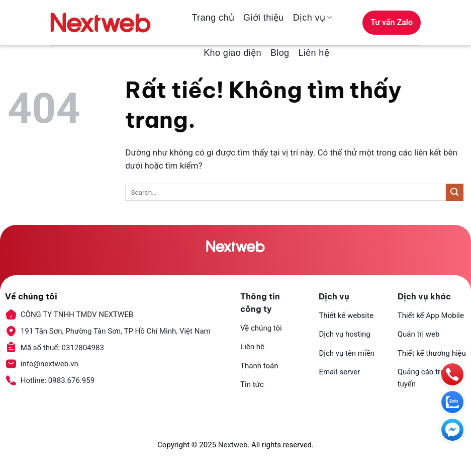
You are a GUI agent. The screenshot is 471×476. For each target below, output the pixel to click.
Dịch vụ (313, 18)
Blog (280, 53)
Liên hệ (314, 53)
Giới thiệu (264, 18)
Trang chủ (213, 18)
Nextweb (233, 445)
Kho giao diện (232, 53)
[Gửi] (455, 192)
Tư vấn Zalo (392, 22)
